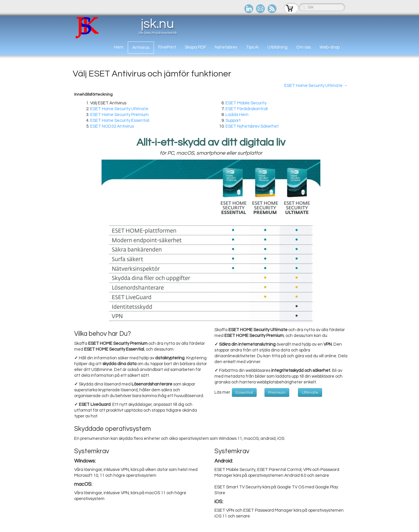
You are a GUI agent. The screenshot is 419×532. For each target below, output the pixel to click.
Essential (244, 392)
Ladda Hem (237, 115)
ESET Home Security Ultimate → (316, 86)
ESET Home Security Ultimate (119, 109)
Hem (119, 47)
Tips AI (252, 47)
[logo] (127, 27)
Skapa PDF (195, 47)
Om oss (303, 47)
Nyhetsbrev (226, 47)
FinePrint (167, 47)
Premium (277, 392)
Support (233, 120)
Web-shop (330, 47)
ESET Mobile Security (246, 103)
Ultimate (310, 392)
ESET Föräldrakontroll (247, 109)
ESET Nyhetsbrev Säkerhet (252, 126)
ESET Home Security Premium (119, 115)
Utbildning (277, 47)
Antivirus (141, 48)
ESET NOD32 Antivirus (112, 126)
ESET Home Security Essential (120, 120)
